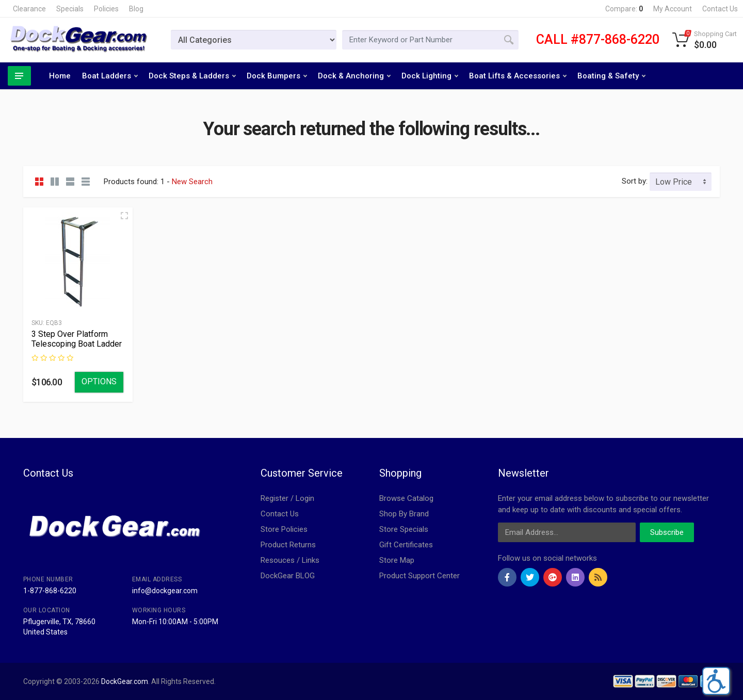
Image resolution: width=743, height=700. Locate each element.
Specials (70, 9)
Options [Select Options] (99, 381)
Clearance (29, 9)
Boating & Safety (611, 76)
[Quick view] (124, 216)
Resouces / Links (290, 560)
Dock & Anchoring (354, 76)
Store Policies (284, 529)
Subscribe (667, 532)
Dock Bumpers (277, 76)
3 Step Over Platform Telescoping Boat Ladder (77, 339)
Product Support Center (419, 576)
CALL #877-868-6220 (598, 39)
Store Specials (404, 529)
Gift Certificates (406, 545)
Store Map (397, 560)
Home (60, 76)
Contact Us (720, 9)
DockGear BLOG (288, 576)
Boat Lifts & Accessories (518, 76)
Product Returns (288, 545)
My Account (673, 9)
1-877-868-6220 (50, 591)
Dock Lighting (430, 76)
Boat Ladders (110, 76)
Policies (106, 9)
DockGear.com (125, 681)
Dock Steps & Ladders (192, 76)
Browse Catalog (406, 498)
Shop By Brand (404, 514)
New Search (192, 182)
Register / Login (287, 498)
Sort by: (635, 181)
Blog (136, 9)
